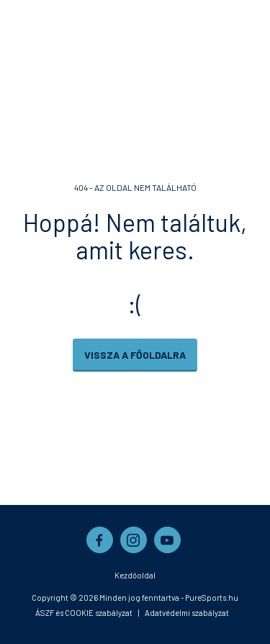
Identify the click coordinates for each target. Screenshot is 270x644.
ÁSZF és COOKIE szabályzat (84, 613)
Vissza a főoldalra (135, 355)
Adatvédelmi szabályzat (187, 613)
